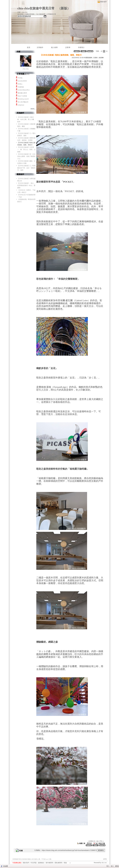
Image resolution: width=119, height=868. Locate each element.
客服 (65, 863)
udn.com (104, 863)
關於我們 (26, 863)
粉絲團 (6, 866)
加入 (112, 866)
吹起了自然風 (22, 96)
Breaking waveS (23, 99)
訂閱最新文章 (51, 14)
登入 (108, 866)
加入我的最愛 (41, 14)
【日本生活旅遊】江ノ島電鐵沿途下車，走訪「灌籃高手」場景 (26, 168)
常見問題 (34, 863)
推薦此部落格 (30, 14)
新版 (64, 8)
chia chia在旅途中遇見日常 (36, 8)
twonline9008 (22, 81)
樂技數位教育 (22, 93)
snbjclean (21, 105)
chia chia (26, 69)
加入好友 (20, 14)
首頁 (29, 47)
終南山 (20, 84)
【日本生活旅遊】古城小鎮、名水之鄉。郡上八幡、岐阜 (26, 119)
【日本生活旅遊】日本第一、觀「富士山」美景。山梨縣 (26, 149)
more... (33, 109)
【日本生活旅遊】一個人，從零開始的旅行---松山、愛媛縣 (26, 185)
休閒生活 (92, 841)
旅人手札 (100, 841)
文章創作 (40, 47)
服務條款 (41, 863)
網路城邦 (103, 2)
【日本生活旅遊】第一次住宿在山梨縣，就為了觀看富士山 (26, 156)
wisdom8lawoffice (24, 90)
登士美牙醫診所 (23, 102)
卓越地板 (21, 87)
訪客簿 (68, 47)
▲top (105, 859)
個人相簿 (54, 47)
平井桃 (20, 78)
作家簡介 (81, 47)
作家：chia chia (22, 12)
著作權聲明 (49, 863)
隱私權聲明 (58, 863)
